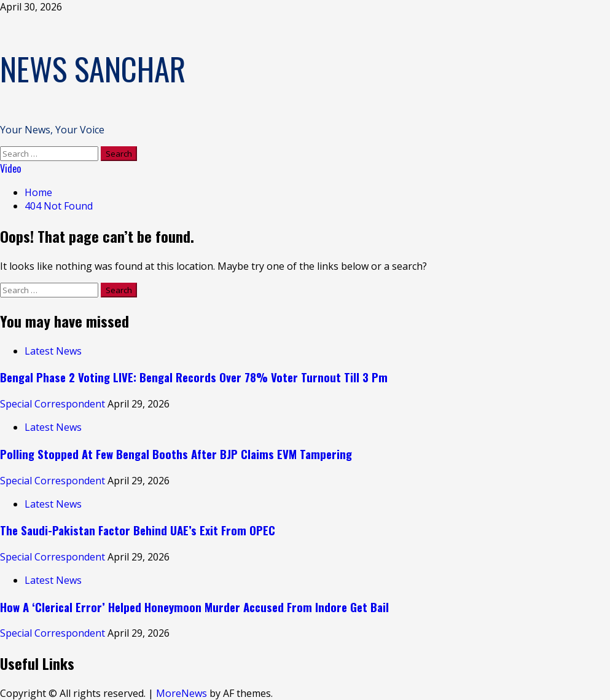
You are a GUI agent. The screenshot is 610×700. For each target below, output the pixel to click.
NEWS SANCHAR (93, 68)
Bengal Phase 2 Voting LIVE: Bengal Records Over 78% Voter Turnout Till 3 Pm (194, 377)
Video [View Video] (10, 168)
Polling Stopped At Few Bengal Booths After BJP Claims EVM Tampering (176, 454)
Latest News (53, 351)
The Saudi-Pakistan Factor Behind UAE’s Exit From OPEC (138, 530)
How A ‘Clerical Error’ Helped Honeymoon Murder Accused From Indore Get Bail (194, 607)
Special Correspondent (54, 404)
